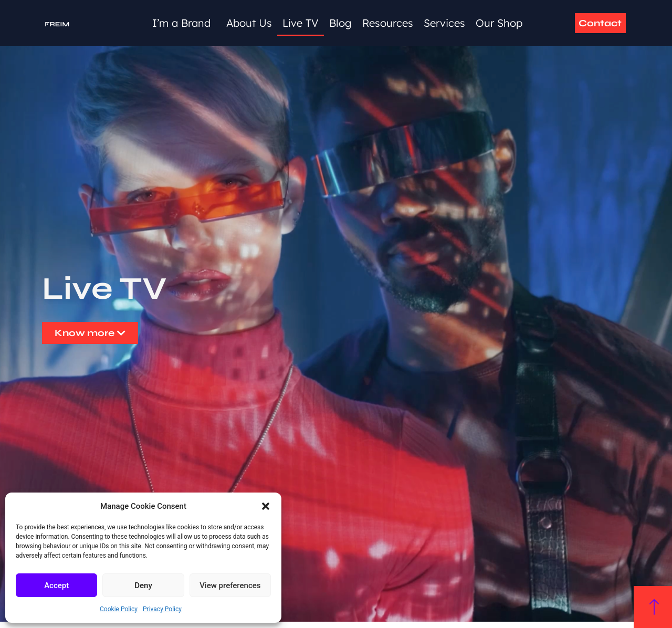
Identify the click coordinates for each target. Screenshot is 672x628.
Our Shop (499, 23)
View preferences (230, 585)
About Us (249, 23)
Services (444, 23)
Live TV (301, 23)
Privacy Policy (162, 609)
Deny (143, 585)
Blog (340, 23)
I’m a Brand (184, 23)
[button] (266, 506)
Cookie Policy (119, 609)
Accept (56, 585)
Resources (388, 23)
